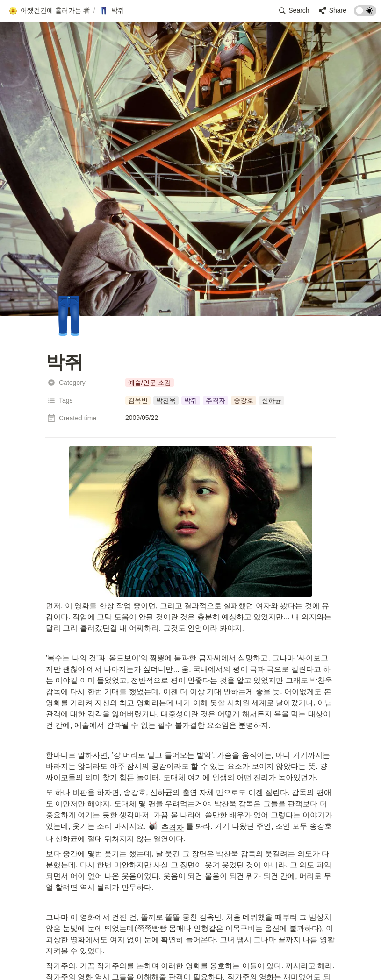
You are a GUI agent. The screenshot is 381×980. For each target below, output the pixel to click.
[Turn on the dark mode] (365, 14)
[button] (49, 11)
